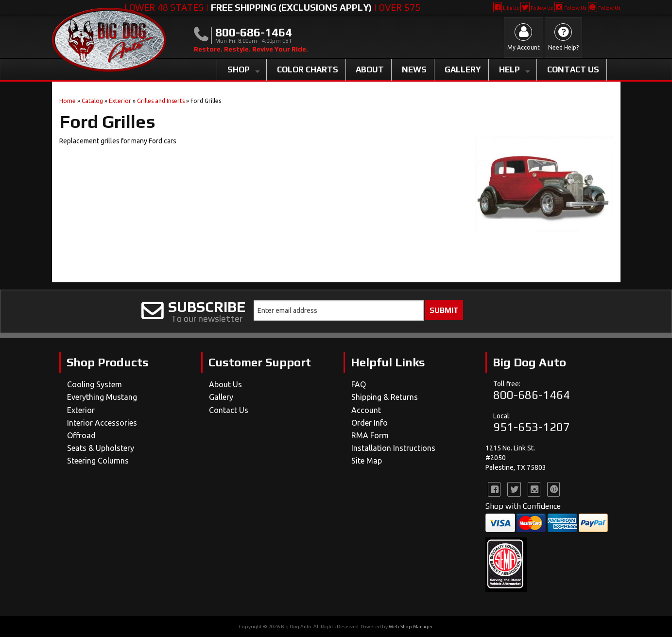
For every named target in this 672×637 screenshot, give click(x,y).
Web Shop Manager (411, 627)
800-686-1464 (532, 395)
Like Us (506, 8)
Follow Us (537, 8)
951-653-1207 (532, 427)
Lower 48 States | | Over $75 (272, 7)
